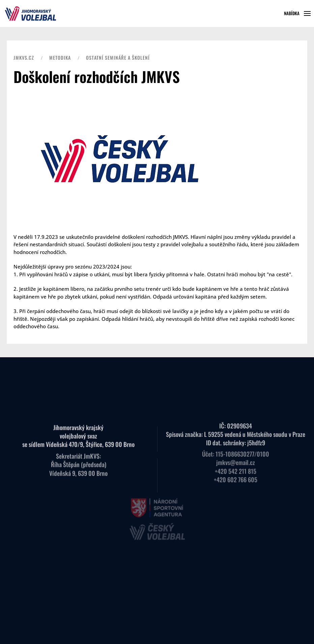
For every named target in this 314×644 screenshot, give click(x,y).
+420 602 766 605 (236, 475)
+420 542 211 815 (236, 466)
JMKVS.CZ (24, 58)
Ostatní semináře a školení (118, 58)
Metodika (60, 58)
